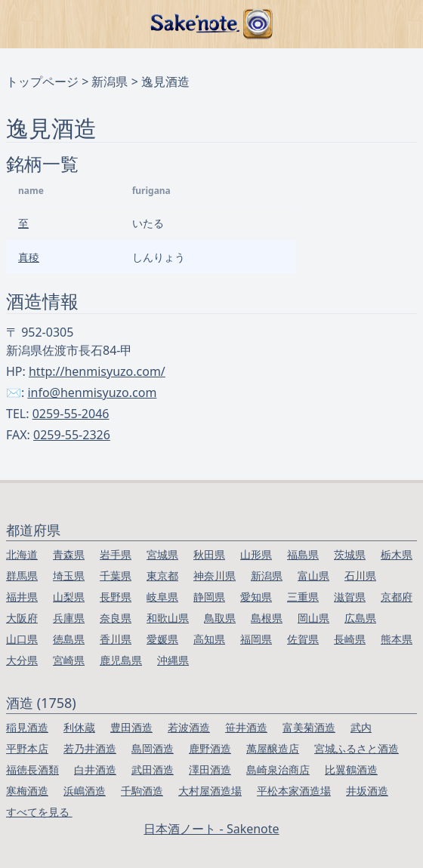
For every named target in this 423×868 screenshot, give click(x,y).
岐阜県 (162, 597)
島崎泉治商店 (278, 770)
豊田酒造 (131, 727)
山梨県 (69, 597)
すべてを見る (39, 812)
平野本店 (27, 748)
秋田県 (209, 554)
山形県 (256, 554)
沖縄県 (173, 660)
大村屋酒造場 (210, 791)
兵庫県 (69, 618)
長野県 (116, 597)
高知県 (209, 639)
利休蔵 (79, 727)
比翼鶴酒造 (351, 770)
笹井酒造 (246, 727)
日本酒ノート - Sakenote (211, 829)
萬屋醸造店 (273, 748)
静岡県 (209, 597)
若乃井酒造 (90, 748)
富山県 (313, 576)
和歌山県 (168, 618)
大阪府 (22, 618)
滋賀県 (350, 597)
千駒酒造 (142, 791)
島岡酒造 (153, 748)
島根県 (267, 618)
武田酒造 (153, 770)
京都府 (397, 597)
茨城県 (350, 554)
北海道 (22, 554)
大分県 (22, 660)
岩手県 (116, 554)
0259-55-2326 (72, 435)
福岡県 (256, 639)
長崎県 (350, 639)
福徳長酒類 (32, 770)
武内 (361, 727)
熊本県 (397, 639)
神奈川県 (215, 576)
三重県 (303, 597)
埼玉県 (69, 576)
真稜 (29, 257)
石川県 (360, 576)
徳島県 (69, 639)
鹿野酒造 (210, 748)
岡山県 (313, 618)
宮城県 (162, 554)
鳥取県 (220, 618)
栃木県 (397, 554)
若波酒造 (189, 727)
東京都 (162, 576)
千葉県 (116, 576)
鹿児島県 (121, 660)
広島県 (360, 618)
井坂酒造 (367, 791)
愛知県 (256, 597)
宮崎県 (69, 660)
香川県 (116, 639)
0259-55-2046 (71, 414)
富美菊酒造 (309, 727)
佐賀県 (303, 639)
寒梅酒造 (27, 791)
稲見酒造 (27, 727)
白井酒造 (95, 770)
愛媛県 (162, 639)
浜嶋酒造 (85, 791)
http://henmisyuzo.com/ (97, 371)
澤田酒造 (210, 770)
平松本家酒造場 (294, 791)
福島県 (303, 554)
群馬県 (22, 576)
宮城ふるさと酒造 (357, 748)
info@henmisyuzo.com (92, 392)
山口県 (22, 639)
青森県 (69, 554)
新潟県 (110, 82)
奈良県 (116, 618)
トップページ (42, 82)
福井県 (22, 597)
